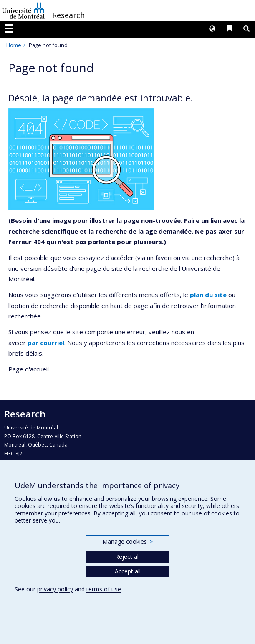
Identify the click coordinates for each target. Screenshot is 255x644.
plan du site (208, 295)
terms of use (104, 589)
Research (68, 15)
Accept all (128, 571)
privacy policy (55, 589)
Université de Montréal (23, 10)
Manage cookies (127, 542)
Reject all (127, 557)
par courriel (46, 343)
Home (14, 45)
